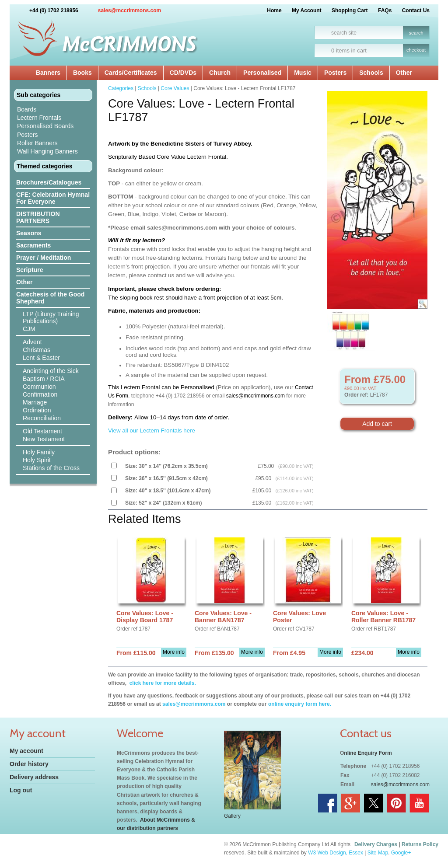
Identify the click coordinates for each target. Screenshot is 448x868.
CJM (29, 329)
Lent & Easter (41, 358)
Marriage (35, 402)
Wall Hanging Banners (47, 151)
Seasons (29, 233)
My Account (307, 10)
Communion (39, 387)
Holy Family (39, 452)
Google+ (401, 853)
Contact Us (416, 10)
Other (404, 73)
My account (26, 751)
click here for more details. (162, 683)
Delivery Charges (376, 844)
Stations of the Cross (51, 468)
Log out (21, 790)
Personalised (262, 73)
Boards (27, 109)
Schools (371, 73)
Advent (32, 342)
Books (82, 73)
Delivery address (34, 777)
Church (220, 73)
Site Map (378, 853)
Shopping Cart (350, 10)
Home (274, 10)
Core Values (175, 88)
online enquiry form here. (300, 704)
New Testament (44, 439)
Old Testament (42, 431)
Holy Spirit (37, 460)
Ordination (37, 410)
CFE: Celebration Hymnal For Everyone (53, 198)
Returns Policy (420, 844)
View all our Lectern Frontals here (152, 431)
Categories (121, 88)
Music (303, 73)
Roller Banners (37, 143)
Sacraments (33, 245)
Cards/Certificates (131, 73)
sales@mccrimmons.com (129, 10)
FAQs (385, 10)
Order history (29, 764)
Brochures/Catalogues (49, 182)
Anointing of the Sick (51, 371)
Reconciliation (42, 418)
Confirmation (40, 394)
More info (174, 652)
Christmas (37, 350)
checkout (416, 50)
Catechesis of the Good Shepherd (50, 298)
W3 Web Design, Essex (336, 853)
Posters (335, 73)
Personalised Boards (45, 126)
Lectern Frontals (39, 118)
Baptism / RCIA (44, 379)
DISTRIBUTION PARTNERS (38, 217)
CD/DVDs (183, 73)
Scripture (30, 270)
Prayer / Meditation (44, 258)
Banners (48, 73)
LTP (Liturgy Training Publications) (51, 317)
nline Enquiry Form (368, 753)
